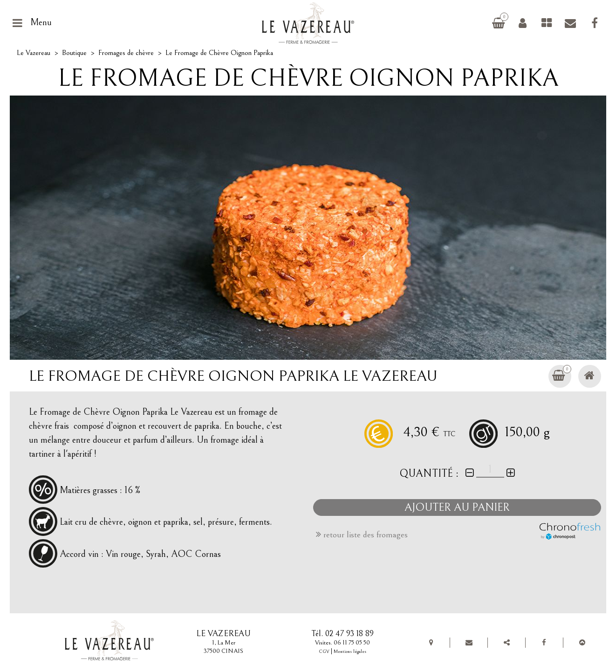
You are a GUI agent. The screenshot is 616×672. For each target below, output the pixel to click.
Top (582, 643)
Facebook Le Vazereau (595, 23)
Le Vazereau (34, 53)
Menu (41, 23)
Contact (570, 23)
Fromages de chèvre (547, 23)
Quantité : (429, 473)
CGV (324, 651)
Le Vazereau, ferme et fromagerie (311, 23)
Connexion (522, 23)
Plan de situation (431, 643)
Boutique (74, 53)
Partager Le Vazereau (506, 643)
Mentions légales (350, 651)
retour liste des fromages (362, 535)
